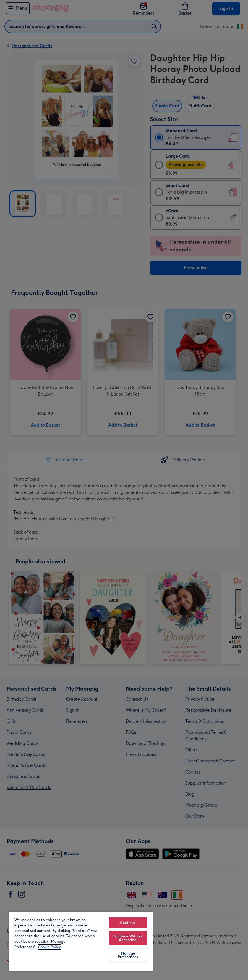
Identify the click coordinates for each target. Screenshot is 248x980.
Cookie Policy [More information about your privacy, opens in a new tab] (49, 947)
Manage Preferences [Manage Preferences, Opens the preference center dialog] (128, 955)
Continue (128, 923)
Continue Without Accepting (128, 938)
